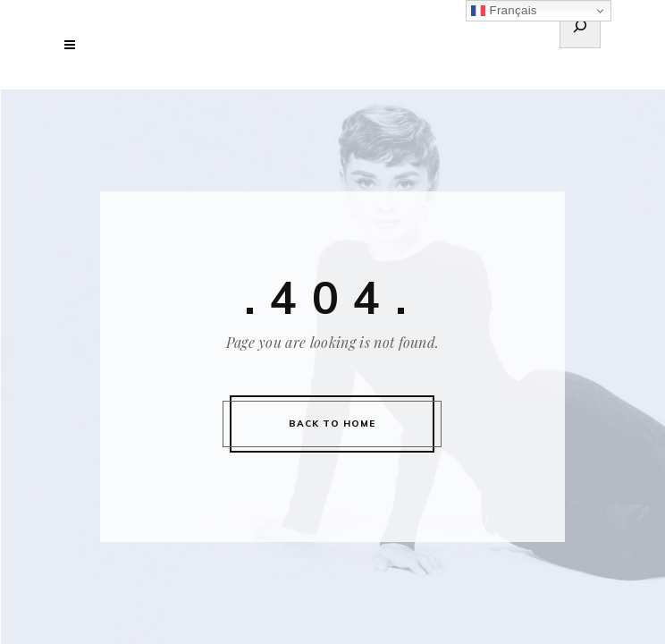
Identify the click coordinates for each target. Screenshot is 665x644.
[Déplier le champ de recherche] (580, 29)
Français (504, 11)
